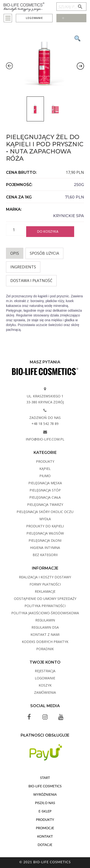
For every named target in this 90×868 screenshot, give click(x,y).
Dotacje (45, 845)
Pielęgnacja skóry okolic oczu (45, 512)
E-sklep (45, 811)
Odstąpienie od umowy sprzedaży (45, 599)
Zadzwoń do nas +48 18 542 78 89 (45, 421)
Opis (15, 253)
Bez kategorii (45, 555)
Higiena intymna (45, 548)
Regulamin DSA (45, 627)
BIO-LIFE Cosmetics (45, 786)
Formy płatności (45, 584)
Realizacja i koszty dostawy (45, 577)
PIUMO (45, 476)
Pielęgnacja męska (45, 483)
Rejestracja (45, 671)
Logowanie (34, 18)
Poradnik (45, 649)
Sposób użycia (44, 253)
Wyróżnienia (45, 794)
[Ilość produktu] (16, 230)
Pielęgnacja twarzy (45, 504)
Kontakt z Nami (45, 634)
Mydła (45, 519)
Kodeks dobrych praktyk (45, 642)
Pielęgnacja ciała (45, 497)
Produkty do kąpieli (45, 526)
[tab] (15, 253)
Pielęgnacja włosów (45, 533)
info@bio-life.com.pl (45, 439)
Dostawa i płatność (31, 281)
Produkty (45, 461)
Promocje (45, 828)
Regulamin (45, 620)
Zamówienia (45, 692)
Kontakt (45, 836)
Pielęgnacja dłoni (45, 540)
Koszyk (45, 685)
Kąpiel (45, 469)
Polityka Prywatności (45, 606)
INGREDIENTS (23, 267)
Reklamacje (45, 591)
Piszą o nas (45, 803)
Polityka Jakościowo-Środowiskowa (45, 613)
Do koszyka (48, 231)
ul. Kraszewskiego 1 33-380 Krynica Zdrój (45, 399)
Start (45, 778)
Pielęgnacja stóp (45, 490)
